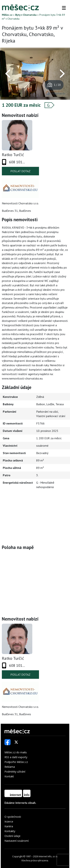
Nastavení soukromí (17, 841)
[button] (64, 8)
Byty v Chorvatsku (26, 15)
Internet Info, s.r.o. (48, 856)
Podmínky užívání (15, 772)
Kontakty (10, 831)
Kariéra (9, 826)
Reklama (10, 767)
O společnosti (13, 817)
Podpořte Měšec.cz (16, 762)
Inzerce (9, 821)
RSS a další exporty (16, 757)
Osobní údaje (12, 836)
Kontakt (9, 776)
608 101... (17, 162)
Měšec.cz (7, 15)
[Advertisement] (35, 518)
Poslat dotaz (20, 171)
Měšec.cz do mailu (16, 752)
